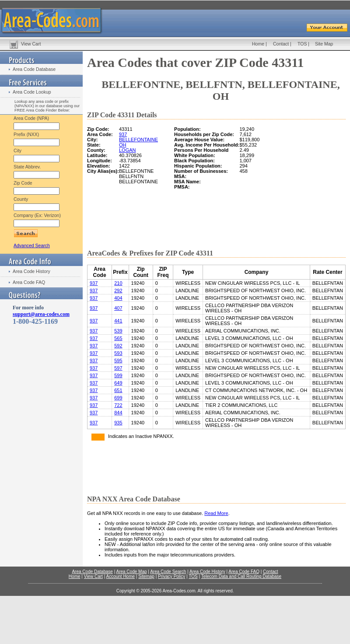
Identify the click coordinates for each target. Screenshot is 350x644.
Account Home (120, 576)
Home (258, 44)
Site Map (324, 44)
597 (118, 368)
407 (118, 308)
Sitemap (146, 576)
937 (123, 134)
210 (118, 283)
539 (118, 331)
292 (118, 290)
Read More (216, 513)
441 (118, 321)
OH (123, 145)
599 (118, 375)
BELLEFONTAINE (138, 140)
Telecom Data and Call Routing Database (241, 576)
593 (118, 353)
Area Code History (31, 271)
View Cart (31, 44)
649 (118, 383)
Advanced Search (32, 245)
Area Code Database (34, 69)
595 (118, 360)
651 (118, 390)
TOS (302, 44)
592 (118, 346)
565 (118, 338)
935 (118, 423)
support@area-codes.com (41, 314)
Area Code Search (168, 572)
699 (118, 398)
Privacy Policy (171, 576)
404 (118, 298)
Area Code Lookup (32, 92)
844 (118, 413)
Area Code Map (131, 572)
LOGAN (128, 150)
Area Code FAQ (29, 282)
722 (118, 405)
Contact (281, 44)
